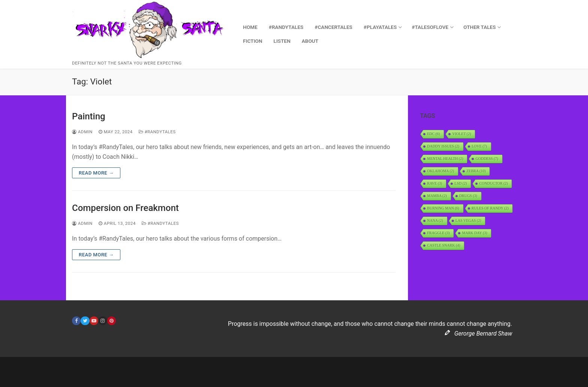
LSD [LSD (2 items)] (461, 183)
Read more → (96, 173)
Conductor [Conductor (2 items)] (493, 183)
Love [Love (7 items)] (479, 146)
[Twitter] (85, 321)
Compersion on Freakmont (125, 208)
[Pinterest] (112, 321)
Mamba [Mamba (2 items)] (437, 196)
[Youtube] (94, 321)
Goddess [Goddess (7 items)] (487, 159)
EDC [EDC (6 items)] (433, 134)
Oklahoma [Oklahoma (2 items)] (441, 171)
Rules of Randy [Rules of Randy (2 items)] (490, 208)
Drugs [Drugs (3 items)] (468, 196)
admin (82, 132)
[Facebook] (76, 321)
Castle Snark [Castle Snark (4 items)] (444, 245)
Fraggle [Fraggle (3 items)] (438, 233)
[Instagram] (103, 321)
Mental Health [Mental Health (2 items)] (445, 159)
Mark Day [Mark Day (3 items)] (475, 233)
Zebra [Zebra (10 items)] (476, 171)
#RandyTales (157, 132)
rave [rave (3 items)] (435, 183)
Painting (89, 116)
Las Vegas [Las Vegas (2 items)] (469, 221)
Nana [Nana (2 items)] (435, 221)
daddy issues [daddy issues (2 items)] (443, 146)
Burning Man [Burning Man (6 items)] (443, 208)
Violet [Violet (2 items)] (462, 134)
